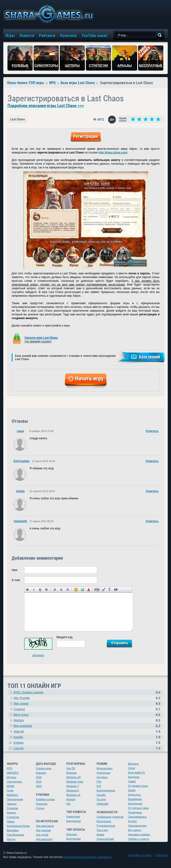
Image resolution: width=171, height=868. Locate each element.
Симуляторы (14, 782)
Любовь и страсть (139, 839)
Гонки (10, 790)
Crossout (19, 709)
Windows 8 (73, 790)
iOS (68, 804)
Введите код (65, 637)
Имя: (15, 570)
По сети (101, 799)
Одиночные (103, 773)
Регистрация (86, 136)
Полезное (42, 804)
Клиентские (73, 817)
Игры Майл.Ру (137, 773)
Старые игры (44, 768)
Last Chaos (17, 119)
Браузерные (73, 821)
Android (71, 799)
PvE (99, 782)
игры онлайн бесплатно (48, 14)
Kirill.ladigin (22, 461)
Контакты (162, 855)
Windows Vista (75, 782)
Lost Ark (19, 748)
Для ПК (71, 768)
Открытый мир (105, 839)
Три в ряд (102, 830)
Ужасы (11, 821)
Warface (19, 720)
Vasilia (20, 491)
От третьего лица (138, 808)
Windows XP (73, 777)
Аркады (11, 813)
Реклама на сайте (140, 855)
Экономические (137, 826)
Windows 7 (73, 786)
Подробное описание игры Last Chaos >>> (46, 106)
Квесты (11, 839)
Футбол (133, 821)
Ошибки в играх (45, 799)
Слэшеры (12, 808)
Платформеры (15, 835)
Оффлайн (103, 804)
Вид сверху (135, 830)
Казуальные (135, 803)
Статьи (40, 808)
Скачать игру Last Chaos (41, 340)
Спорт (132, 768)
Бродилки (134, 777)
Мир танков (21, 704)
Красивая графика (139, 834)
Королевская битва (18, 826)
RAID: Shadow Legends (28, 692)
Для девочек (43, 830)
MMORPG (13, 773)
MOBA (10, 786)
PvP (99, 786)
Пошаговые (135, 812)
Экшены (12, 804)
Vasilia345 (20, 521)
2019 (39, 782)
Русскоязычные (106, 826)
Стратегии (13, 817)
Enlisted (19, 743)
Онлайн (101, 795)
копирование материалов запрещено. (88, 857)
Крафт (132, 790)
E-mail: (16, 580)
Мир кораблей (23, 726)
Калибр (18, 737)
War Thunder (22, 698)
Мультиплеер (105, 768)
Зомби (132, 781)
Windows (72, 773)
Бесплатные (73, 839)
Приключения (15, 799)
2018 (39, 777)
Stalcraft (19, 732)
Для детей (42, 835)
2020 (39, 786)
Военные (133, 764)
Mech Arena (21, 715)
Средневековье (137, 817)
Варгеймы (13, 830)
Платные (72, 834)
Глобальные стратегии (110, 817)
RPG (10, 768)
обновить (38, 655)
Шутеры (12, 777)
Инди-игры (134, 795)
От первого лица (138, 786)
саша (20, 431)
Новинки (41, 773)
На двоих (102, 777)
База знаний (150, 357)
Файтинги (12, 795)
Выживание (135, 799)
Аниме (100, 834)
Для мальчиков (45, 826)
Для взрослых (44, 839)
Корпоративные (106, 790)
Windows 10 (73, 795)
